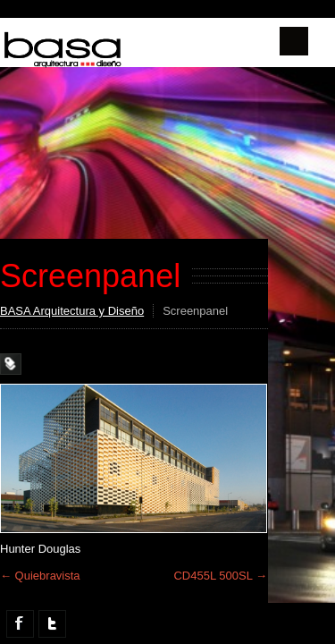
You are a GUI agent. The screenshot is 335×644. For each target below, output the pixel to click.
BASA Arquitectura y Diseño (72, 311)
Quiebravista (40, 576)
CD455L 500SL (220, 576)
